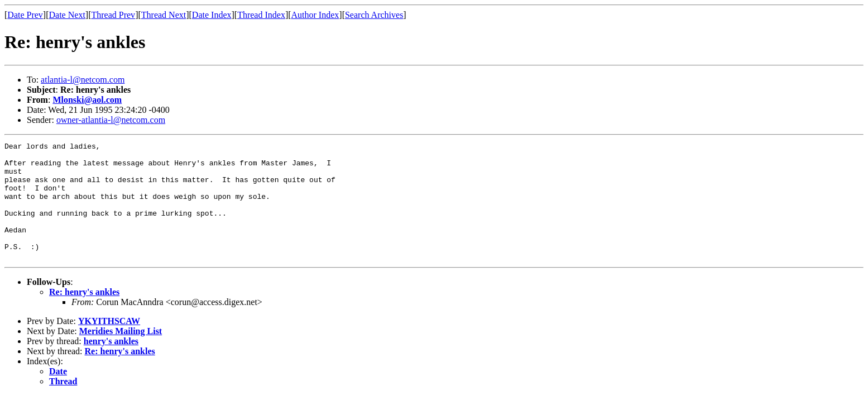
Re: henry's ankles (84, 315)
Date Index (212, 15)
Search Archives (374, 15)
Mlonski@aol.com (87, 100)
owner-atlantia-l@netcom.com (111, 120)
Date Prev (25, 15)
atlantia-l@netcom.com (83, 80)
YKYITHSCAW (109, 344)
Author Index (315, 15)
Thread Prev (113, 15)
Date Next (67, 15)
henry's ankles (111, 365)
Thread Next (164, 15)
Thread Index (261, 15)
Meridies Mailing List (121, 354)
